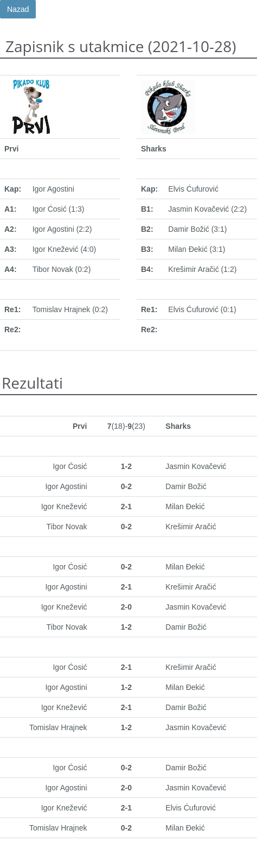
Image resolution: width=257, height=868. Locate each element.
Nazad (18, 9)
